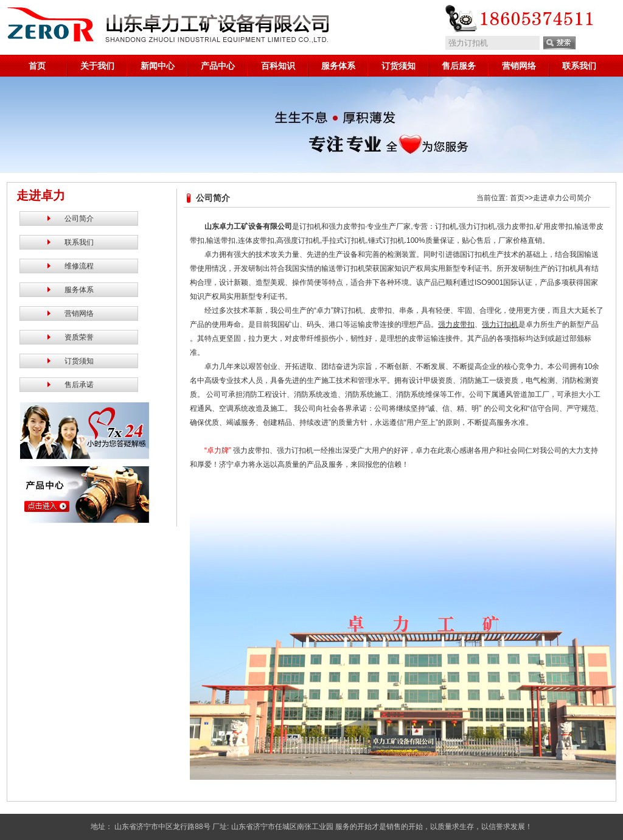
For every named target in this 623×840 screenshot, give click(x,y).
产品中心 (218, 66)
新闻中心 (158, 66)
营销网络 (519, 66)
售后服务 (459, 66)
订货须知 (399, 66)
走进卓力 (548, 198)
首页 (37, 66)
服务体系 (338, 66)
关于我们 (97, 66)
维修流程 (79, 266)
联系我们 (579, 66)
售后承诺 (79, 385)
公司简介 (79, 219)
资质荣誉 (79, 337)
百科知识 (278, 66)
